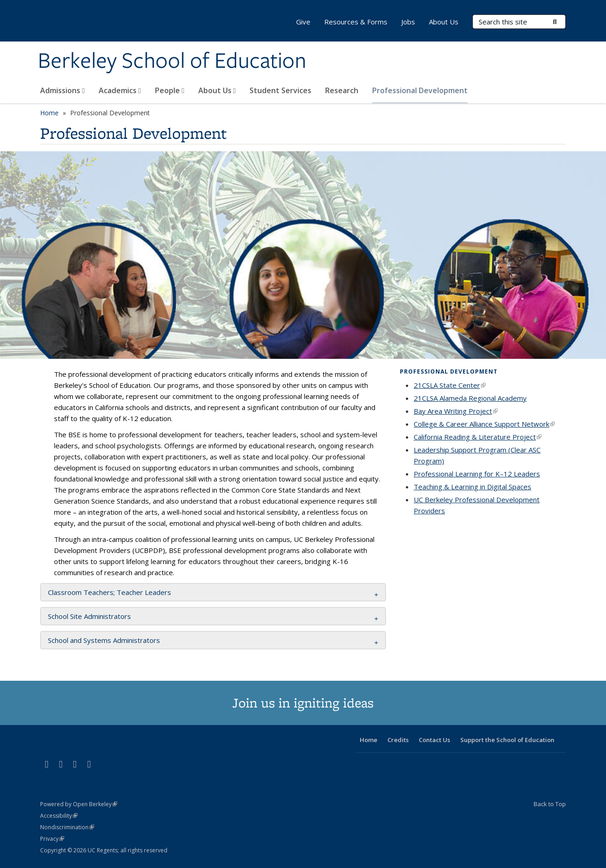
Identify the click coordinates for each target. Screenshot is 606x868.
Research (342, 90)
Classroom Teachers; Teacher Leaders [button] (110, 592)
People (170, 90)
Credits (398, 740)
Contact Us (434, 740)
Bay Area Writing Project (456, 411)
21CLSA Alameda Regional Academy (470, 398)
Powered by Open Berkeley (79, 804)
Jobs (408, 22)
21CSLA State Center (450, 385)
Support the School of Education (507, 740)
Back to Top (550, 804)
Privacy (52, 839)
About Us (217, 90)
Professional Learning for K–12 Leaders (477, 474)
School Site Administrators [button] (89, 616)
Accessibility (59, 816)
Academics (120, 90)
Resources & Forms (356, 22)
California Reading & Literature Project (478, 437)
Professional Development (420, 90)
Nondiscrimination (67, 827)
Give (303, 22)
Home (49, 113)
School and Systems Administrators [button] (104, 640)
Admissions (62, 90)
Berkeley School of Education (172, 61)
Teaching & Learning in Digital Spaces (472, 487)
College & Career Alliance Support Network (484, 424)
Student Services (280, 90)
